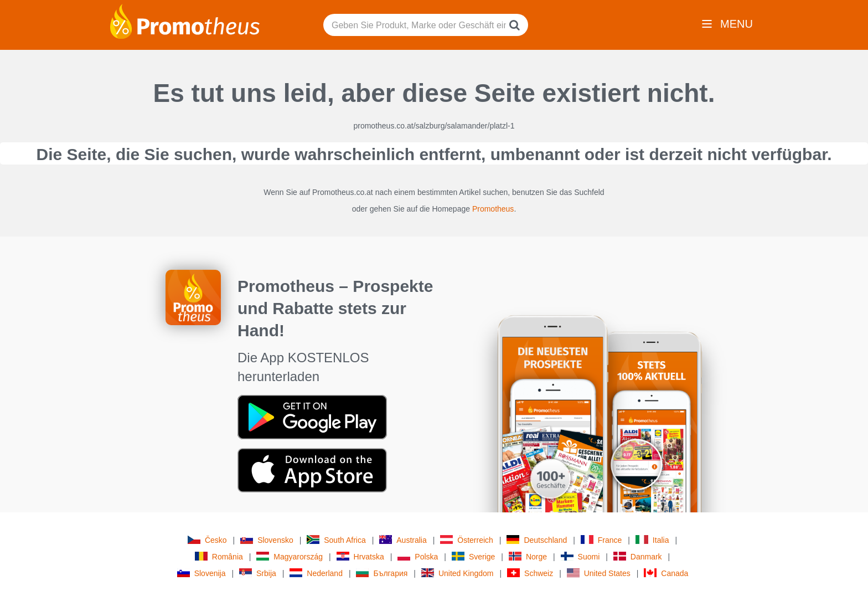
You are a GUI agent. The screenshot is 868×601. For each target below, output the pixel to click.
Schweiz (530, 573)
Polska (418, 556)
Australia (403, 540)
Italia (652, 540)
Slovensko (267, 540)
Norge (528, 556)
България (382, 573)
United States (599, 573)
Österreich (467, 540)
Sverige (473, 556)
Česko (207, 540)
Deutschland (537, 540)
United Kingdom (458, 573)
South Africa (336, 540)
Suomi (580, 556)
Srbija (258, 573)
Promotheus (493, 209)
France (601, 540)
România (219, 556)
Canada (666, 573)
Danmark (638, 556)
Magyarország (290, 556)
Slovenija (201, 573)
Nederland (316, 573)
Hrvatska (360, 556)
